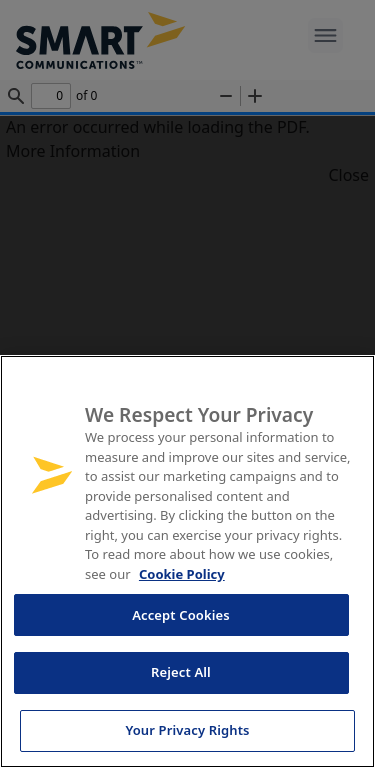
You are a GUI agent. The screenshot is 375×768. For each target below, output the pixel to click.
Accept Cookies (181, 615)
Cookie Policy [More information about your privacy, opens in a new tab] (182, 574)
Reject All (181, 672)
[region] (187, 561)
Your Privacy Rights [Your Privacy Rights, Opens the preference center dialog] (187, 730)
